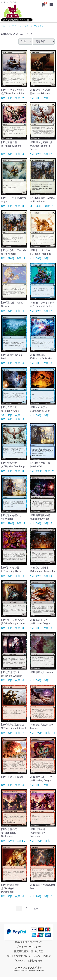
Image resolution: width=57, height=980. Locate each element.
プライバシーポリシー (29, 947)
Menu (52, 3)
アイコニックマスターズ (22, 26)
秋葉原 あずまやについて (29, 942)
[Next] (36, 908)
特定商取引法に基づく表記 (29, 951)
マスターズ (6, 26)
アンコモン (39, 26)
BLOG (37, 956)
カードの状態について (19, 956)
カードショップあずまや (29, 968)
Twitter (47, 956)
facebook (20, 961)
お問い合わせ (35, 961)
